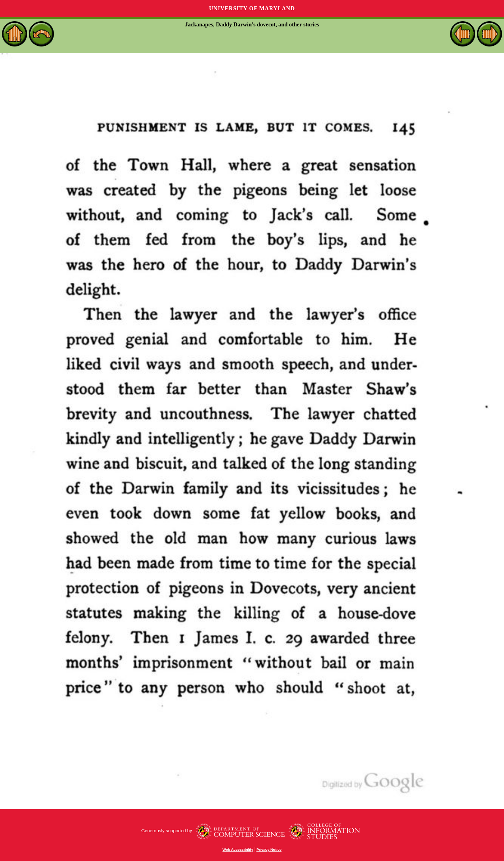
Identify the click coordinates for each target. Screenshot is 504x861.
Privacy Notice (269, 850)
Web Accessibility (238, 850)
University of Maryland (252, 8)
